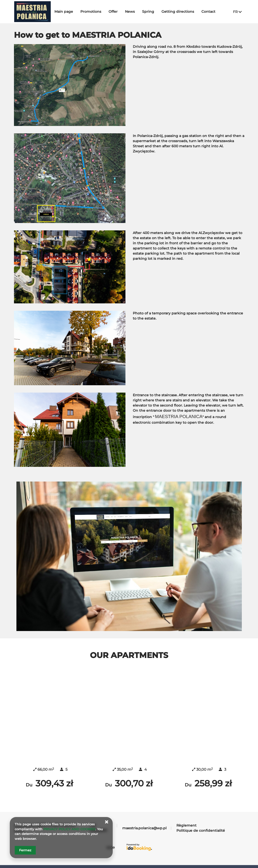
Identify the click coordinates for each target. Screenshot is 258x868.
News (134, 12)
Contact (212, 12)
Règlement (186, 814)
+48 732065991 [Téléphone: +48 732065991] (98, 816)
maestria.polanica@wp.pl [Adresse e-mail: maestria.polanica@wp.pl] (144, 817)
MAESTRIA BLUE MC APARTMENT (209, 738)
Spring (152, 12)
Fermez (25, 850)
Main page (68, 12)
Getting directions (182, 12)
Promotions (95, 12)
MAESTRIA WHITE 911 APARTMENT (129, 738)
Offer (117, 12)
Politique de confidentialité (201, 819)
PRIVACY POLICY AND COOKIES (69, 829)
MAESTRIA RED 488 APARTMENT (50, 738)
